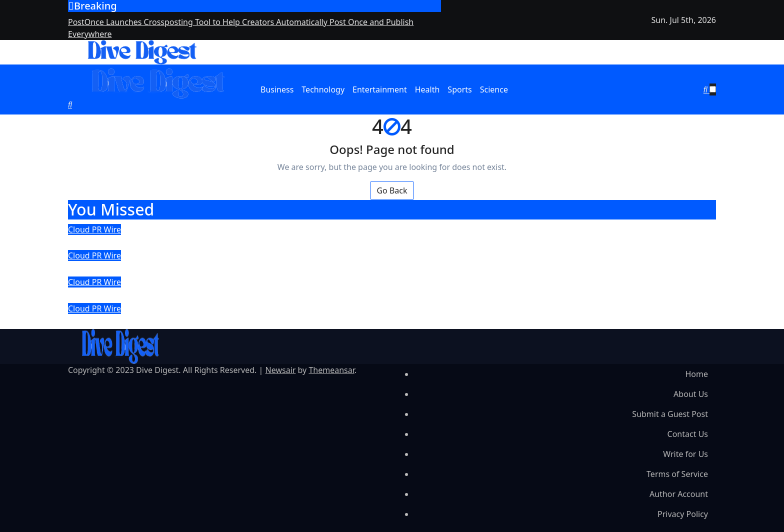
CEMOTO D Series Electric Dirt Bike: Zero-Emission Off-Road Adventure (269, 295)
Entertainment (380, 89)
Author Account (679, 494)
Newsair (281, 370)
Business (277, 89)
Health (427, 89)
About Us (691, 394)
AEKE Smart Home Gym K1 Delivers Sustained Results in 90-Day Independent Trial (301, 321)
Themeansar (331, 370)
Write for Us (685, 454)
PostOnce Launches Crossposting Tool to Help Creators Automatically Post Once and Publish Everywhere (367, 242)
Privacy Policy (683, 514)
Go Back (392, 190)
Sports (459, 89)
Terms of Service (677, 474)
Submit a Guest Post (670, 414)
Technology (323, 89)
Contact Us (688, 434)
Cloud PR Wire (94, 229)
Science (494, 89)
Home (696, 374)
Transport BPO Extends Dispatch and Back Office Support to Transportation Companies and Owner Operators (381, 268)
